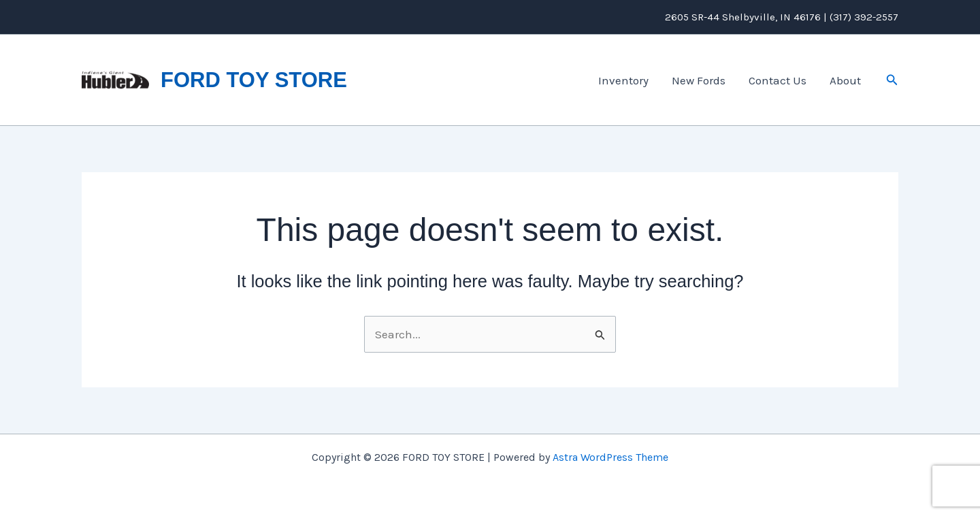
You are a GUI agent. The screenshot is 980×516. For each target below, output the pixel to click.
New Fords (699, 80)
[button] (892, 80)
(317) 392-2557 (864, 17)
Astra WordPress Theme (610, 457)
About (845, 80)
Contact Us (778, 80)
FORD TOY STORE (254, 80)
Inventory (623, 80)
